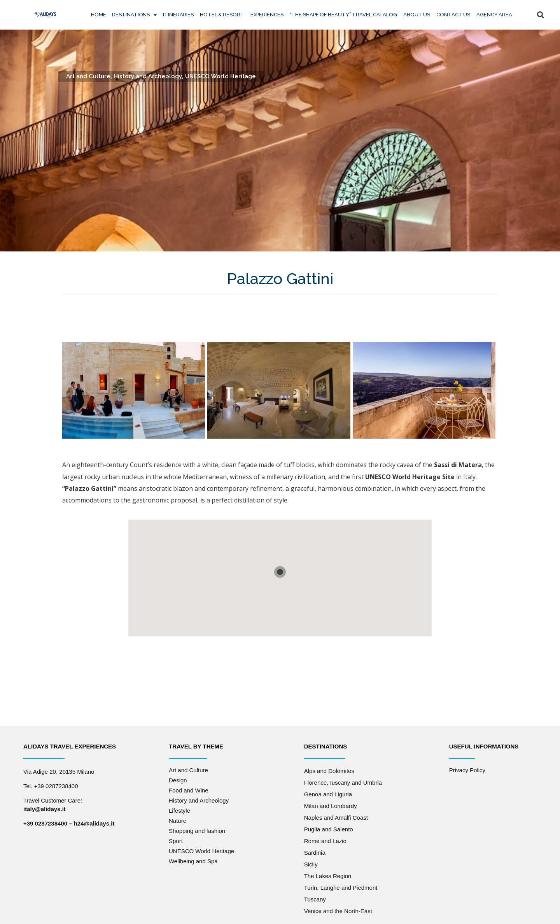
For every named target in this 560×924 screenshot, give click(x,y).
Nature (178, 821)
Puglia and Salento (329, 829)
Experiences (267, 15)
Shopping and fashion (197, 831)
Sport (176, 841)
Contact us (453, 15)
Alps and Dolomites (329, 771)
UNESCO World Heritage (220, 76)
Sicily (311, 864)
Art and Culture (88, 76)
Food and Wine (189, 790)
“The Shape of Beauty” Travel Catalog (343, 15)
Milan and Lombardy (331, 806)
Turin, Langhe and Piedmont (341, 888)
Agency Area (494, 15)
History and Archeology (148, 76)
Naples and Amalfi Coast (336, 818)
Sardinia (315, 853)
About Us (417, 15)
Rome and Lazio (325, 841)
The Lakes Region (328, 876)
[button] (541, 15)
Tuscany (315, 899)
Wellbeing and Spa (193, 861)
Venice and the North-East (338, 911)
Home (99, 15)
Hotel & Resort (222, 15)
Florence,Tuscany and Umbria (343, 783)
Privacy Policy (467, 770)
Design (178, 780)
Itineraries (178, 15)
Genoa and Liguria (328, 794)
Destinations (134, 15)
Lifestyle (179, 811)
